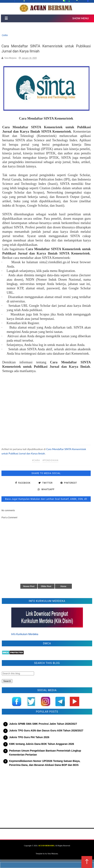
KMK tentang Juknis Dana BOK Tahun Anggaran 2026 (42, 744)
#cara (36, 460)
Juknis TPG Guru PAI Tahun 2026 (29, 737)
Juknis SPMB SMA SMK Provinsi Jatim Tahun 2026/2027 (43, 724)
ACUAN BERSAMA (46, 846)
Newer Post (29, 586)
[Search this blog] (18, 673)
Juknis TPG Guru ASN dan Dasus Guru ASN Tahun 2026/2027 (46, 730)
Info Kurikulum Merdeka (25, 634)
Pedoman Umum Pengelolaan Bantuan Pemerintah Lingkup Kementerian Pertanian (45, 753)
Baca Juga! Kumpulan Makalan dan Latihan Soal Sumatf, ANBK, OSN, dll (46, 499)
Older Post (46, 586)
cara (5, 35)
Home (63, 586)
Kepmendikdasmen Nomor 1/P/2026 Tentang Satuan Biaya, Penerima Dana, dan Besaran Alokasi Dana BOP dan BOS (45, 763)
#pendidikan (50, 460)
